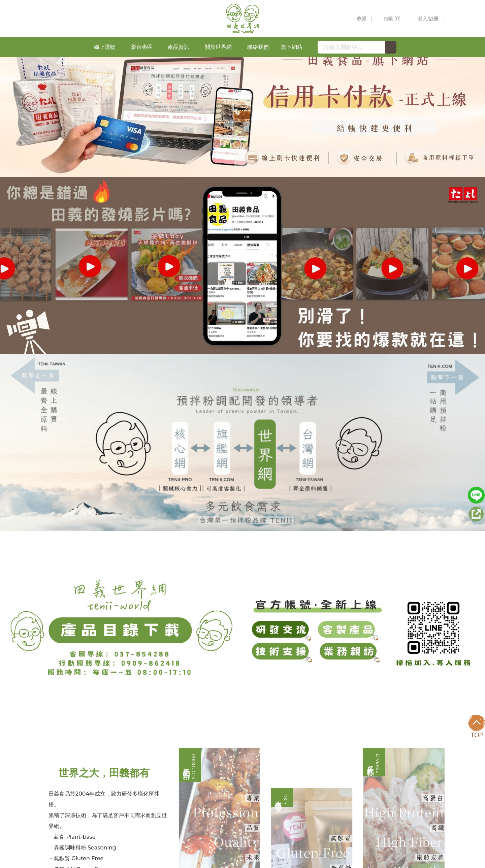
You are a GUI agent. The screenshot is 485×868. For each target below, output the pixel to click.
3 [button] (249, 229)
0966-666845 (357, 779)
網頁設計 (410, 859)
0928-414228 (317, 790)
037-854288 (315, 768)
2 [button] (243, 229)
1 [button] (236, 229)
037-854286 (352, 758)
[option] (243, 146)
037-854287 (352, 768)
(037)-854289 (317, 802)
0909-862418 (356, 790)
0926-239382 (317, 779)
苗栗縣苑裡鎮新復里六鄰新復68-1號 (343, 813)
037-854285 (315, 758)
